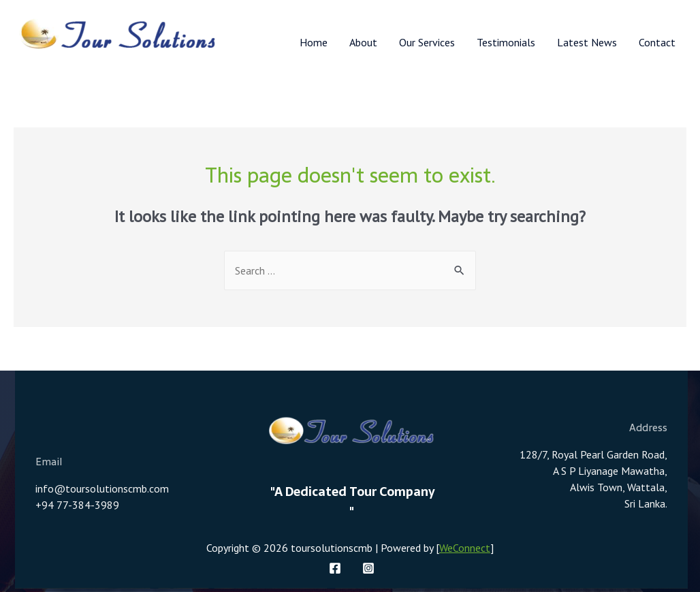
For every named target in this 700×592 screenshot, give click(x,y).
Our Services (427, 42)
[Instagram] (368, 568)
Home (314, 42)
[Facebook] (335, 568)
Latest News (587, 42)
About (363, 42)
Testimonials (506, 42)
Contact (657, 42)
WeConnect (465, 548)
